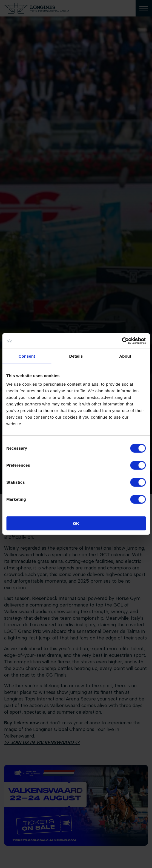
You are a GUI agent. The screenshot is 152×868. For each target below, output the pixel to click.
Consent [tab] (27, 356)
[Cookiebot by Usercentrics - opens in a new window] (122, 341)
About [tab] (125, 356)
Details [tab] (76, 356)
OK (76, 523)
